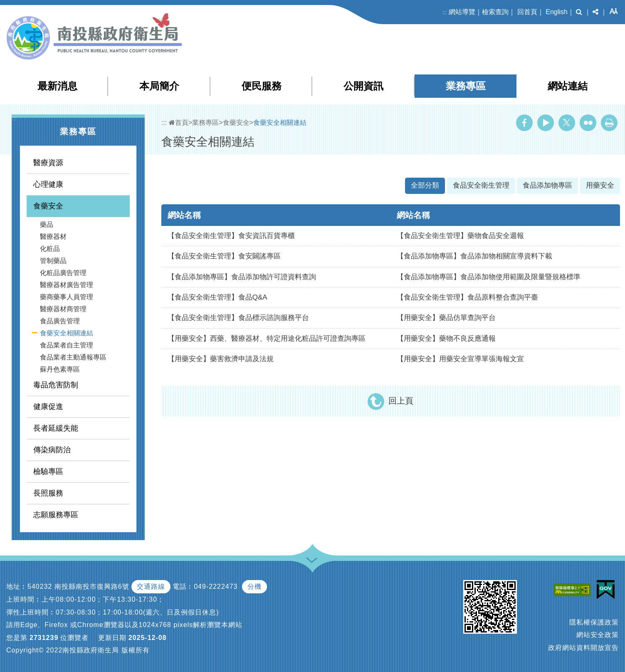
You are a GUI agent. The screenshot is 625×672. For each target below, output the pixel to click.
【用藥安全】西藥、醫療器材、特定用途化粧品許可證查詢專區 (267, 338)
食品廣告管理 (60, 321)
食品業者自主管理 (67, 345)
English (556, 12)
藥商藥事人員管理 (67, 297)
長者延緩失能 (56, 428)
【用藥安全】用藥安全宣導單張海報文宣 (460, 359)
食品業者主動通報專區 (73, 357)
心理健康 (48, 184)
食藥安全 (48, 206)
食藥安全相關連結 (67, 333)
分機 (254, 586)
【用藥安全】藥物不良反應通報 (446, 338)
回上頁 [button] (401, 401)
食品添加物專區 (547, 185)
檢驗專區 (48, 471)
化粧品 (50, 249)
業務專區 (466, 86)
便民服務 (262, 86)
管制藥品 (53, 261)
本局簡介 (159, 86)
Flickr (588, 123)
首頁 (179, 123)
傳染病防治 (52, 450)
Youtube (546, 123)
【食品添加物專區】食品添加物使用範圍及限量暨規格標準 (489, 277)
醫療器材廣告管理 (67, 285)
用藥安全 (600, 185)
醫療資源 (48, 163)
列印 (609, 123)
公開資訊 (363, 86)
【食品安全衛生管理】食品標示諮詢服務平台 (238, 318)
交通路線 (151, 586)
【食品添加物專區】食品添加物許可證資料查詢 (242, 277)
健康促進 (48, 407)
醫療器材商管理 (63, 309)
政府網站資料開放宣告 (583, 648)
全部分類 (425, 185)
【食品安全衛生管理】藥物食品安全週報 (460, 236)
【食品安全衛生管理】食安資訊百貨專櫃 (231, 236)
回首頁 (527, 12)
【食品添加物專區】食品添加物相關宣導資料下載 (474, 256)
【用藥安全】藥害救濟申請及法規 (221, 359)
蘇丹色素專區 (60, 369)
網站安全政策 (598, 635)
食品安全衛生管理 (481, 185)
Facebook (524, 123)
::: (445, 12)
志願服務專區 (56, 515)
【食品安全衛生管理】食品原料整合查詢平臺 (467, 297)
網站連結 (568, 86)
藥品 (47, 224)
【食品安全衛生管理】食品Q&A (217, 297)
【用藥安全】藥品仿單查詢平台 (446, 318)
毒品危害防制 (56, 385)
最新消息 (57, 86)
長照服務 (48, 493)
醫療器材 (53, 237)
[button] (579, 12)
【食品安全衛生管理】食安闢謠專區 (224, 256)
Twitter (567, 123)
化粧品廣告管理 (63, 273)
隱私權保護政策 (594, 622)
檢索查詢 (495, 12)
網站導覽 (462, 12)
